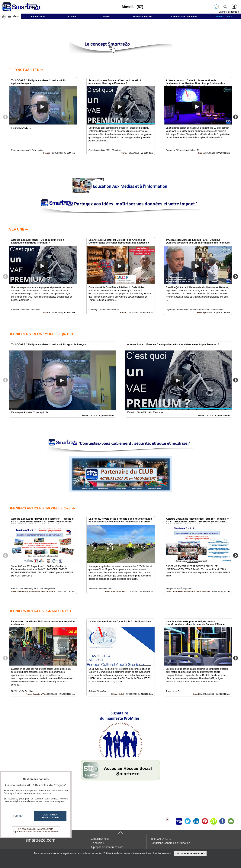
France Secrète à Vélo (116, 591)
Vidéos (106, 17)
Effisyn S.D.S (118, 694)
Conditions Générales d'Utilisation (170, 843)
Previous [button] (5, 117)
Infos (161, 839)
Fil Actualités (38, 17)
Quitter (18, 816)
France (47, 153)
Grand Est (198, 694)
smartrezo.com (41, 840)
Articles (72, 17)
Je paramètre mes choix (191, 853)
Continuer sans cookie (50, 816)
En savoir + (98, 843)
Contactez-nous (100, 839)
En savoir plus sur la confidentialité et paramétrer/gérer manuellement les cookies (36, 830)
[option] (43, 116)
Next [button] (236, 117)
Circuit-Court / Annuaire (184, 17)
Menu (16, 16)
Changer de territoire (229, 12)
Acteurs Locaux (224, 17)
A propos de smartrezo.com (107, 847)
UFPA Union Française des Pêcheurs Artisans (33, 591)
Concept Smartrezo (142, 17)
